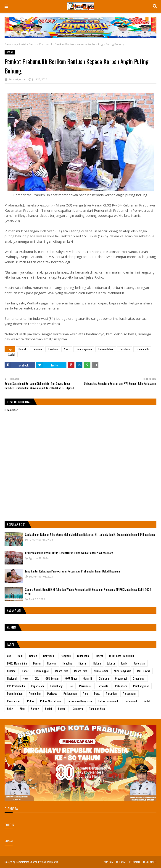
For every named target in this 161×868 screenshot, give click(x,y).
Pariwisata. (103, 686)
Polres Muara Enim (50, 701)
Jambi (124, 663)
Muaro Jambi (101, 671)
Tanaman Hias (97, 709)
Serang (35, 709)
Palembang (56, 686)
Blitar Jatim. (84, 656)
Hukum (97, 663)
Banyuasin (49, 656)
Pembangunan (84, 349)
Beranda (10, 44)
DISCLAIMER (150, 862)
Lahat (25, 671)
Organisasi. (139, 678)
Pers (85, 693)
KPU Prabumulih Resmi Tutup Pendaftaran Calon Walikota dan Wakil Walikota (69, 553)
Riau (22, 709)
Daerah (22, 349)
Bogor (100, 656)
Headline (53, 349)
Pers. (97, 693)
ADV (9, 656)
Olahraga (104, 678)
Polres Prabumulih (108, 701)
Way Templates (50, 862)
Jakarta (111, 663)
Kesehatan (139, 663)
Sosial (22, 44)
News (67, 349)
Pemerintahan (106, 349)
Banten (33, 656)
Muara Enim (62, 671)
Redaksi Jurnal (17, 79)
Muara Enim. (81, 671)
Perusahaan (129, 693)
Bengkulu (66, 656)
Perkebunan (70, 693)
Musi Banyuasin (123, 671)
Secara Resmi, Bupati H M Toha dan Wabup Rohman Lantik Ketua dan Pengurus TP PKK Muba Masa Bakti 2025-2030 (89, 592)
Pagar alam (37, 686)
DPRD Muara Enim (17, 663)
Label (11, 644)
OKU (37, 678)
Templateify (22, 862)
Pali (71, 686)
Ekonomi (37, 349)
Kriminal (12, 671)
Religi (10, 709)
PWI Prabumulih (16, 686)
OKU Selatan (52, 678)
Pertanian (111, 693)
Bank (20, 656)
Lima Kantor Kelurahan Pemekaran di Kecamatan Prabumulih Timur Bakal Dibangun (73, 571)
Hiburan (83, 663)
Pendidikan (35, 693)
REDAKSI (121, 862)
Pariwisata (85, 686)
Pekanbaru (121, 686)
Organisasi (121, 678)
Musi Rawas (144, 671)
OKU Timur (71, 678)
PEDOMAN (134, 862)
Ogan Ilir (88, 678)
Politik (31, 701)
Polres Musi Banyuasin (79, 701)
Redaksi (148, 701)
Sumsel (62, 709)
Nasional (12, 678)
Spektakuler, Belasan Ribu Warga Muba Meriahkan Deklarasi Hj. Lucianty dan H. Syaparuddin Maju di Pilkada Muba (90, 534)
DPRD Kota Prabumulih (122, 656)
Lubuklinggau (42, 671)
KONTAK (108, 862)
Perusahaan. (14, 701)
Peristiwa (125, 349)
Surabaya (78, 709)
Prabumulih (142, 349)
